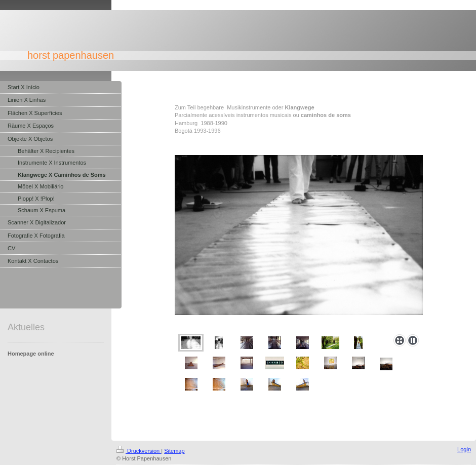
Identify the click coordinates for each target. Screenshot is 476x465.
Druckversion (139, 451)
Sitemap (174, 451)
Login (464, 449)
